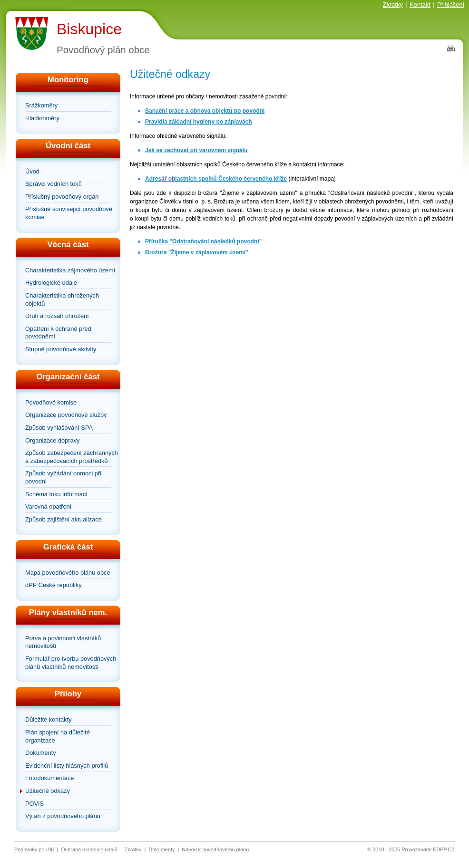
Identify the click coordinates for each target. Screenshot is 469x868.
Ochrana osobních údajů (89, 849)
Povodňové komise (51, 402)
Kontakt (420, 5)
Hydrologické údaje (51, 283)
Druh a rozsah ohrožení (57, 316)
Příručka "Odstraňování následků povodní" (203, 241)
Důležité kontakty (48, 719)
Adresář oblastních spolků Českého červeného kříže (216, 179)
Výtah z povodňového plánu (63, 816)
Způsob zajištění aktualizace (64, 519)
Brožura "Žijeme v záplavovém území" (197, 252)
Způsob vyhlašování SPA (59, 428)
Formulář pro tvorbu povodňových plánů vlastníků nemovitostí (71, 663)
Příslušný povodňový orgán (62, 197)
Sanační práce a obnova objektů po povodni (205, 111)
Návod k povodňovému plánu (215, 849)
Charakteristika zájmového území (70, 270)
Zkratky (393, 5)
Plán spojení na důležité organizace (58, 736)
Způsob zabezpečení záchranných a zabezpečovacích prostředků (72, 457)
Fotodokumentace (49, 778)
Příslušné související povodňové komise (69, 213)
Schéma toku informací (56, 494)
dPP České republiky (54, 585)
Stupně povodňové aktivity (61, 349)
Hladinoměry (42, 118)
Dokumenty (41, 753)
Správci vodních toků (54, 184)
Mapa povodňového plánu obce (68, 573)
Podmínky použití (34, 849)
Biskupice (89, 29)
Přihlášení (451, 5)
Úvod (32, 171)
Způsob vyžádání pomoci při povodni (63, 477)
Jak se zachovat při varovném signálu (196, 150)
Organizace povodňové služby (66, 415)
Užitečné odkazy (48, 791)
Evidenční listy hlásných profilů (67, 766)
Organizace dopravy (53, 440)
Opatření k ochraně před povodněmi (58, 333)
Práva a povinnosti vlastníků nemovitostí (63, 642)
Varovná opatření (48, 506)
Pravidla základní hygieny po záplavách (199, 122)
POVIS (34, 804)
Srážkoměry (41, 105)
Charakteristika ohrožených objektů (62, 299)
